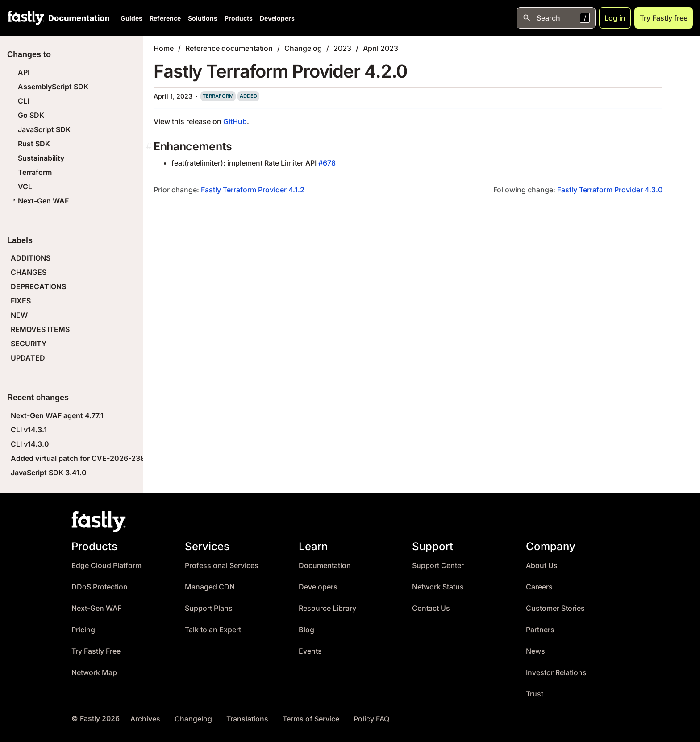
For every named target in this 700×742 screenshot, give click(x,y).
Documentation (325, 566)
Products (239, 18)
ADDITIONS (31, 258)
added (248, 96)
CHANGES (29, 272)
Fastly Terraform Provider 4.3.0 (610, 190)
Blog (306, 630)
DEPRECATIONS (38, 286)
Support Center (438, 566)
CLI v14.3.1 (29, 430)
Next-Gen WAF (40, 201)
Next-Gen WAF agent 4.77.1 (57, 415)
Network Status (438, 587)
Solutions (203, 18)
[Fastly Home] (26, 18)
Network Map (94, 673)
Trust (535, 694)
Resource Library (327, 608)
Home (164, 48)
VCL (25, 187)
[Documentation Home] (77, 18)
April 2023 (381, 48)
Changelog (303, 48)
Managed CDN (210, 587)
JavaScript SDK (44, 129)
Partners (540, 630)
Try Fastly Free (96, 651)
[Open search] (556, 18)
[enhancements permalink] (150, 147)
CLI (23, 101)
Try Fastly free (664, 18)
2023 (342, 48)
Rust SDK (34, 144)
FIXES (21, 301)
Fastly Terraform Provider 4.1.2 (253, 190)
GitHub (235, 121)
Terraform (35, 172)
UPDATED (28, 358)
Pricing (83, 630)
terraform (218, 96)
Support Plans (209, 608)
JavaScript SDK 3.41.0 (49, 473)
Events (310, 651)
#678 (327, 163)
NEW (19, 315)
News (535, 651)
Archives (145, 719)
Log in (615, 18)
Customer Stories (555, 608)
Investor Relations (556, 673)
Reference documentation (229, 48)
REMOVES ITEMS (40, 329)
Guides (131, 18)
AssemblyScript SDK (53, 87)
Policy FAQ (371, 719)
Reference (165, 18)
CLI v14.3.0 (30, 444)
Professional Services (222, 566)
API (24, 72)
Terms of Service (311, 719)
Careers (539, 587)
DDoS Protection (100, 587)
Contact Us (431, 608)
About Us (542, 566)
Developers (277, 18)
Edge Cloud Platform (106, 566)
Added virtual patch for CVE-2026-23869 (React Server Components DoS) (138, 458)
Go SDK (31, 115)
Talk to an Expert (213, 630)
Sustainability (41, 158)
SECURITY (29, 344)
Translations (247, 719)
